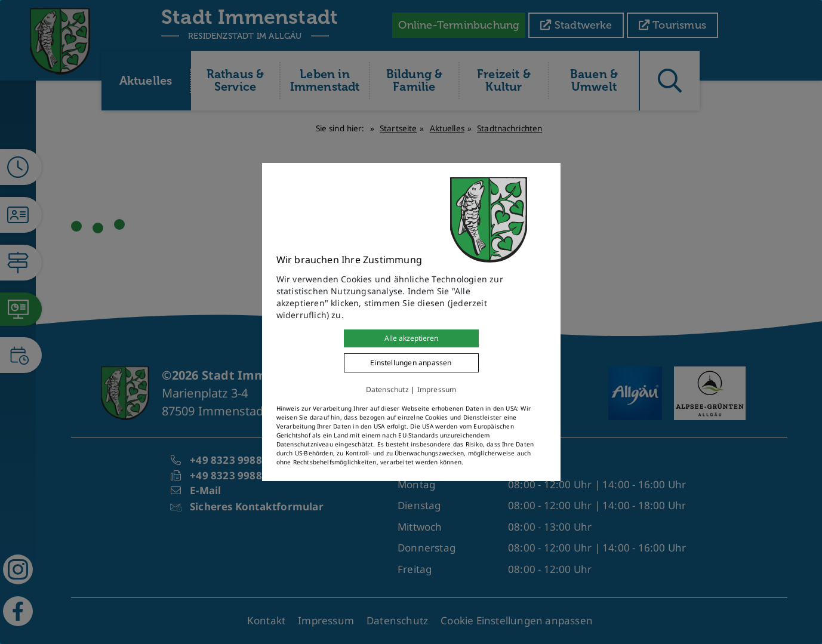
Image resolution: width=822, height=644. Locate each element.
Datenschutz (387, 389)
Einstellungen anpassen (411, 363)
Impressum (437, 389)
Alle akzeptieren (411, 338)
